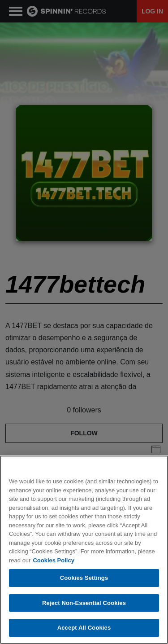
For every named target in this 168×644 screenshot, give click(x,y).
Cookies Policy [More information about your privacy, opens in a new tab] (53, 560)
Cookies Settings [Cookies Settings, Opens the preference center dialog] (84, 578)
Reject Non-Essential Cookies (84, 603)
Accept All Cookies (84, 628)
